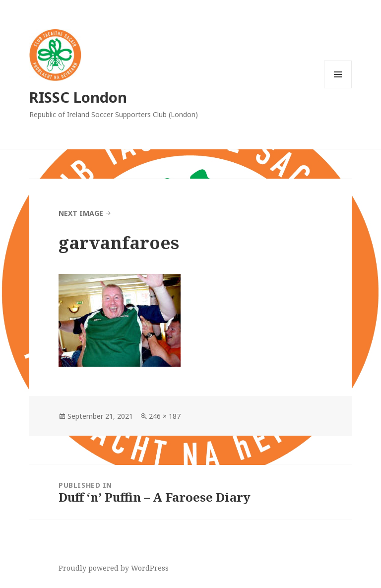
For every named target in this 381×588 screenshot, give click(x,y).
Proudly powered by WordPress (114, 568)
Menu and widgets (338, 88)
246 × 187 (165, 416)
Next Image (81, 213)
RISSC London (78, 97)
